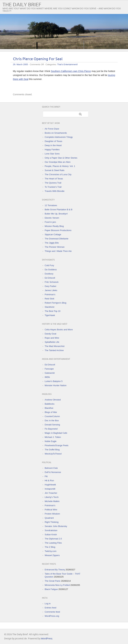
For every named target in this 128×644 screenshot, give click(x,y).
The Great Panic (53, 581)
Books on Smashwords (56, 133)
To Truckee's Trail (53, 187)
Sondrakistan (51, 530)
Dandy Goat (50, 334)
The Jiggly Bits (52, 243)
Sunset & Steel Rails (55, 170)
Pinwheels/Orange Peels (56, 445)
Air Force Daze (52, 129)
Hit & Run (49, 481)
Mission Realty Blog (54, 226)
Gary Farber (50, 286)
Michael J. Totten (53, 437)
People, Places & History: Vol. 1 (60, 166)
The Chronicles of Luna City (58, 174)
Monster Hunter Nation (56, 385)
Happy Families (52, 150)
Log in (48, 604)
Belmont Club (51, 468)
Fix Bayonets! (51, 429)
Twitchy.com (51, 551)
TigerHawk (50, 315)
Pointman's (50, 294)
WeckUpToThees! (53, 454)
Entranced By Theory (55, 570)
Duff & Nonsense (53, 472)
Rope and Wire (52, 338)
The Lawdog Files (53, 543)
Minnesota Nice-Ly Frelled (57, 585)
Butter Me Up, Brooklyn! (56, 214)
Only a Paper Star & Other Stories (61, 158)
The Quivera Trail (53, 183)
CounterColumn (52, 416)
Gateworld (50, 373)
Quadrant (49, 518)
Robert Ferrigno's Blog (55, 303)
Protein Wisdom (52, 514)
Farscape (49, 369)
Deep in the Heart (53, 145)
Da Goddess (51, 270)
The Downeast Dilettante (56, 239)
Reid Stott (49, 299)
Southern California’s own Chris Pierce (71, 71)
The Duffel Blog (52, 450)
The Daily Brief (22, 5)
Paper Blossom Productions (58, 230)
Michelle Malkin (52, 501)
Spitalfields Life (52, 342)
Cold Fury (49, 265)
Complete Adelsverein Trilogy (59, 137)
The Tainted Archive (54, 350)
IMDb (47, 377)
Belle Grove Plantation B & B (58, 210)
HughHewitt (50, 485)
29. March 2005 (20, 64)
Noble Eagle (51, 441)
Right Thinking (52, 522)
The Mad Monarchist (55, 346)
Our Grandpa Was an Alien (58, 162)
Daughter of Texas (53, 141)
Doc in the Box (52, 420)
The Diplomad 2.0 (53, 539)
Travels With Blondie (55, 191)
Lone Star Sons (52, 154)
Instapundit (50, 489)
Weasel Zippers (52, 555)
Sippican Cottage (53, 234)
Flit (46, 476)
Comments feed (52, 612)
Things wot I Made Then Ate (58, 251)
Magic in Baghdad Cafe (56, 433)
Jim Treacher (51, 493)
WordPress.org (52, 616)
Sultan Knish (51, 535)
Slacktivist (49, 307)
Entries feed (50, 608)
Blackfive (49, 408)
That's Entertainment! (67, 64)
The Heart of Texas (54, 179)
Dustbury (49, 274)
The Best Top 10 (52, 311)
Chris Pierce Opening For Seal (38, 59)
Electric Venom (52, 218)
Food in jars (50, 222)
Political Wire (51, 510)
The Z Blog (50, 547)
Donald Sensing (52, 425)
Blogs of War (51, 412)
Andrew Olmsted (53, 400)
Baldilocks (50, 404)
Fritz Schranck (52, 282)
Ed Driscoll (50, 278)
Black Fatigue (51, 589)
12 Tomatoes (51, 205)
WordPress (47, 639)
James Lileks (51, 290)
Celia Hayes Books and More (59, 330)
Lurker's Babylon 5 (54, 381)
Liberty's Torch (52, 497)
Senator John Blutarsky (56, 526)
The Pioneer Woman (55, 247)
